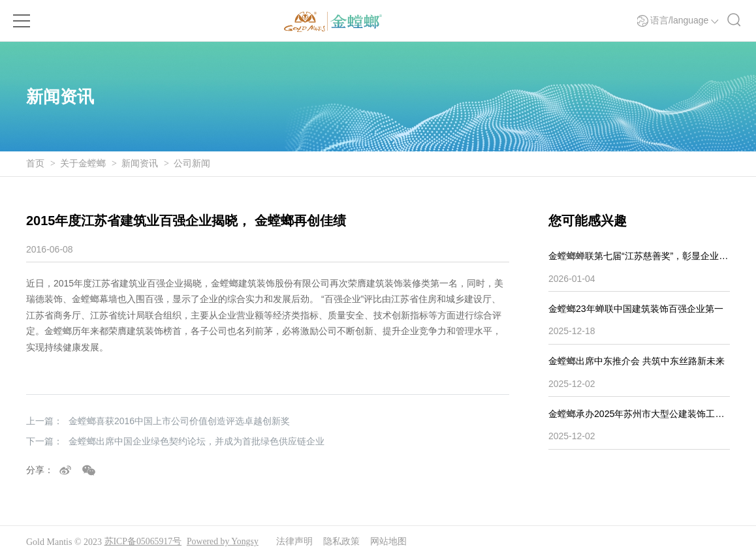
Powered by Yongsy (224, 542)
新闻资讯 (140, 163)
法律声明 (296, 542)
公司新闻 (192, 163)
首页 (35, 163)
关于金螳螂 (83, 163)
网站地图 (390, 542)
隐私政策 (343, 542)
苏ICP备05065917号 (144, 542)
